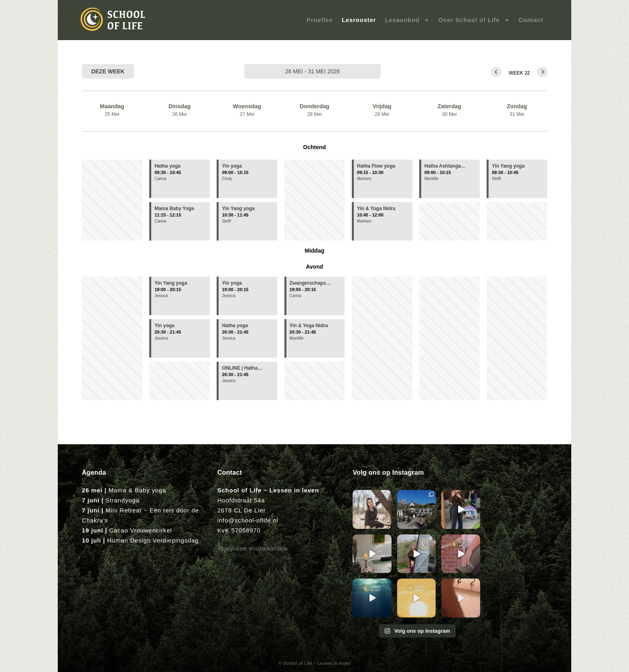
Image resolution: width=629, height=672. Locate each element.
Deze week (108, 71)
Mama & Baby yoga (137, 490)
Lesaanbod (407, 20)
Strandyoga (123, 500)
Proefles (320, 20)
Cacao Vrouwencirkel (140, 530)
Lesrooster (359, 20)
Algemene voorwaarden (252, 548)
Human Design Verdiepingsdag (153, 540)
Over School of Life (474, 20)
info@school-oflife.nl (248, 520)
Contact (531, 20)
